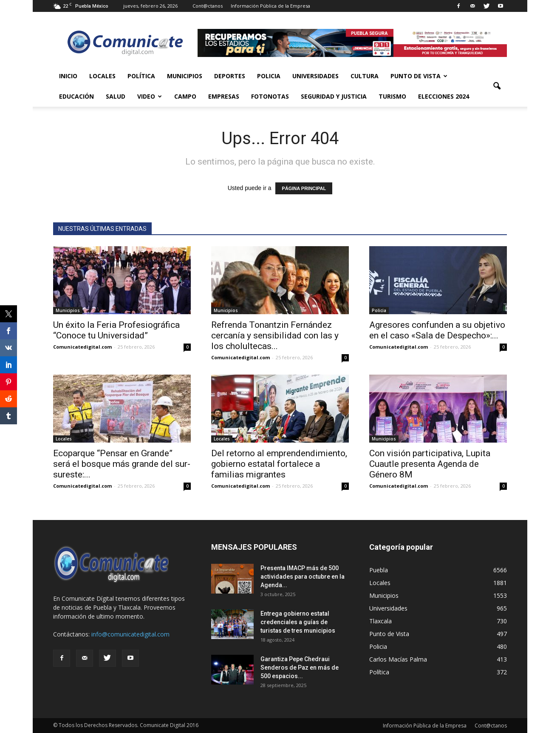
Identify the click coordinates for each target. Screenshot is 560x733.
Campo (185, 96)
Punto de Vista (419, 76)
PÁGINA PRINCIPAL (304, 188)
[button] (497, 86)
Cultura (365, 76)
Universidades (315, 76)
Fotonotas (270, 96)
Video (150, 96)
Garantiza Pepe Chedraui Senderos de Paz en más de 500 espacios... (300, 668)
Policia (269, 76)
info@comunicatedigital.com (130, 634)
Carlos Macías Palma (398, 659)
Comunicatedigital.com (82, 347)
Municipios (185, 76)
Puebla (379, 570)
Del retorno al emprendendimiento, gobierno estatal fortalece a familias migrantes (279, 464)
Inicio (68, 76)
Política (141, 76)
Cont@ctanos (208, 6)
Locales (102, 76)
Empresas (224, 96)
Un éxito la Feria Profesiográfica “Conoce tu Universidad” (116, 330)
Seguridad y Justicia (334, 96)
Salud (116, 96)
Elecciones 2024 (444, 96)
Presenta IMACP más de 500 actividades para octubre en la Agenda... (303, 577)
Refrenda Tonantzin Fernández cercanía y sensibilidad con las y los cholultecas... (275, 335)
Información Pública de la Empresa (270, 6)
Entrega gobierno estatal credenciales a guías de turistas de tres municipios (298, 622)
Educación (76, 96)
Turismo (392, 96)
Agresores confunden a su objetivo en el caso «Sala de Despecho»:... (437, 330)
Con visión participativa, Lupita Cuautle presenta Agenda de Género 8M (430, 464)
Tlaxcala (380, 621)
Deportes (230, 76)
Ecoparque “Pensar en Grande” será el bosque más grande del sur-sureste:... (122, 464)
